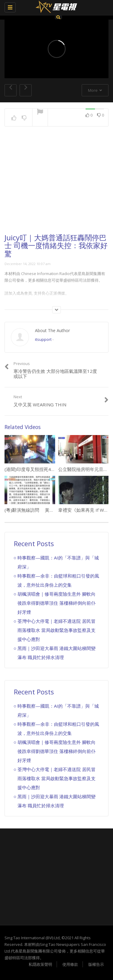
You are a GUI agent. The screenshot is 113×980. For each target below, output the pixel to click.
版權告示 (96, 964)
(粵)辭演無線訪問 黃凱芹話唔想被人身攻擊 (50, 510)
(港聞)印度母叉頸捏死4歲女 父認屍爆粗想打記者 (53, 469)
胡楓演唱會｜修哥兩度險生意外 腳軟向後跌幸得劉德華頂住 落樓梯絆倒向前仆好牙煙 (56, 603)
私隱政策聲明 (40, 964)
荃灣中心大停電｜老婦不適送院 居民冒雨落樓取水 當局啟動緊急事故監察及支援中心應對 (56, 630)
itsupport (43, 339)
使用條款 (70, 964)
